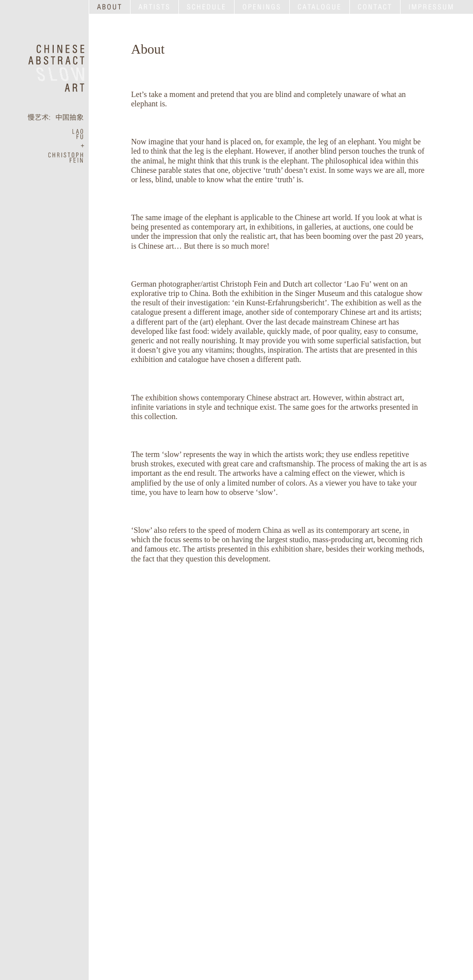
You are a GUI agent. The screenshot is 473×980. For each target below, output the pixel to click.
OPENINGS (262, 7)
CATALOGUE (320, 7)
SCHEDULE (206, 7)
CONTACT (375, 7)
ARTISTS (154, 7)
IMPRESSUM (431, 7)
